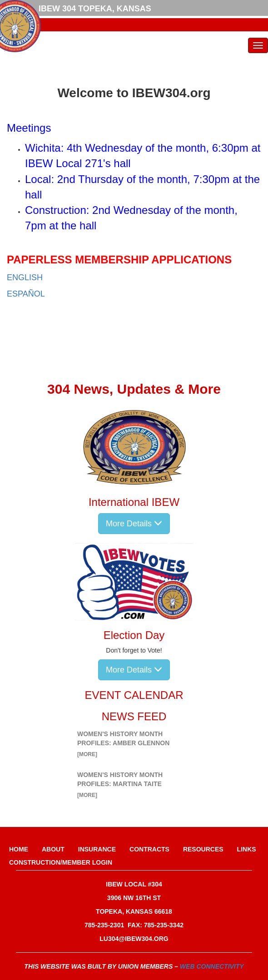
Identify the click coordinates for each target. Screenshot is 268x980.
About (53, 849)
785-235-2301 (104, 925)
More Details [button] (134, 523)
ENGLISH (25, 277)
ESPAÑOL (26, 294)
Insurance (97, 849)
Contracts (149, 849)
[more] (87, 754)
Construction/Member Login (61, 862)
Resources (203, 849)
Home (19, 849)
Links (247, 849)
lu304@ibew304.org (134, 939)
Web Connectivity (212, 966)
